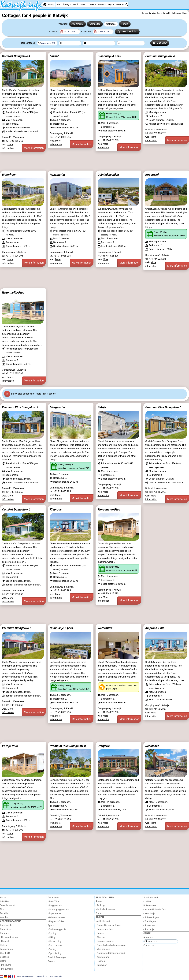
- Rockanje (149, 930)
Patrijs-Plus (10, 746)
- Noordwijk (149, 914)
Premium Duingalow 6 (17, 628)
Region (111, 4)
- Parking (100, 905)
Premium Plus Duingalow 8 (68, 746)
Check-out (87, 32)
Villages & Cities (56, 922)
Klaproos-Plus (155, 628)
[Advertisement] (94, 161)
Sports (51, 926)
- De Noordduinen (9, 937)
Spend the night (64, 4)
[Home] (45, 4)
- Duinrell (4, 941)
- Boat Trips (54, 902)
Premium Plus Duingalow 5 (20, 407)
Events (93, 4)
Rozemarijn (57, 175)
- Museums (6, 965)
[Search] (127, 4)
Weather (120, 4)
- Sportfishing (55, 953)
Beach (75, 4)
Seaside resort (7, 905)
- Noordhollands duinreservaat (111, 945)
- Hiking (52, 937)
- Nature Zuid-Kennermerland (110, 953)
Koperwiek (152, 175)
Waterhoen (9, 175)
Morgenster (57, 407)
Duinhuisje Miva (108, 175)
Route (99, 901)
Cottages (111, 24)
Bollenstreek (150, 906)
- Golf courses (55, 945)
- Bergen (100, 933)
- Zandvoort (102, 965)
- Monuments (7, 969)
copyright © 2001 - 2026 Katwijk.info (49, 976)
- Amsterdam (102, 957)
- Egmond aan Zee (105, 941)
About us (148, 937)
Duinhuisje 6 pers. (62, 628)
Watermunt (105, 628)
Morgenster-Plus (109, 509)
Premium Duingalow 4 (160, 56)
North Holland (103, 921)
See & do (84, 4)
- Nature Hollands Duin (155, 910)
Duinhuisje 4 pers (109, 56)
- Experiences (55, 914)
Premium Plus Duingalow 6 (163, 407)
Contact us (149, 945)
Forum (99, 913)
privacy (32, 976)
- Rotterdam (149, 926)
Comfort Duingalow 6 (16, 509)
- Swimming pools (57, 930)
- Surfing (52, 949)
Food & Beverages (57, 957)
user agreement (22, 976)
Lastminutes (6, 949)
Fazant (54, 56)
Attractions (53, 898)
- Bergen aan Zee (104, 929)
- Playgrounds (55, 906)
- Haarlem (101, 961)
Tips (2, 909)
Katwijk (51, 4)
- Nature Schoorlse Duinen (109, 925)
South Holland (151, 898)
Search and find (127, 32)
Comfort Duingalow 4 (16, 56)
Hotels (125, 24)
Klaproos (56, 509)
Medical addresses (105, 909)
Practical (102, 4)
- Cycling (52, 933)
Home (3, 898)
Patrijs (102, 407)
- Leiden (147, 902)
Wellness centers (57, 918)
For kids (4, 913)
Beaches (4, 957)
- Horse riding (55, 941)
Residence (152, 746)
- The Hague (150, 922)
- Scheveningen (151, 918)
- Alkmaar (101, 937)
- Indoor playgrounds (58, 910)
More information (34, 148)
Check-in (54, 32)
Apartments (78, 24)
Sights (3, 961)
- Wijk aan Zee (103, 949)
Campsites (95, 24)
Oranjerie (104, 746)
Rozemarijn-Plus (13, 293)
